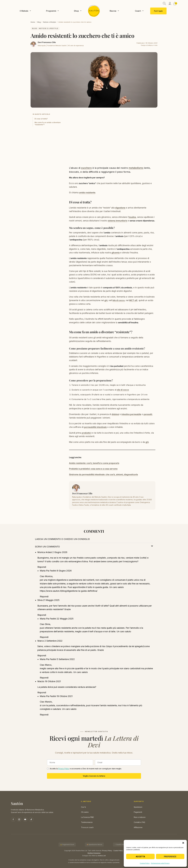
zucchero (86, 168)
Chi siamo (85, 812)
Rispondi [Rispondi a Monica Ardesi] (42, 567)
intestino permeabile (131, 414)
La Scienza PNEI (87, 817)
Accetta (140, 857)
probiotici (86, 433)
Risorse (113, 11)
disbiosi (115, 414)
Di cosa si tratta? (41, 119)
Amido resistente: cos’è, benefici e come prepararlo (94, 463)
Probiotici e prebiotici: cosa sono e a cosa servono (93, 469)
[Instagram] (19, 819)
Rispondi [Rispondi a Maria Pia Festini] (44, 597)
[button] (183, 843)
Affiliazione (138, 827)
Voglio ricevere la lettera (94, 776)
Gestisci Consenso (94, 853)
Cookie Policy (145, 863)
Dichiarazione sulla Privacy (160, 863)
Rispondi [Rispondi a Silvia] (42, 615)
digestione (120, 208)
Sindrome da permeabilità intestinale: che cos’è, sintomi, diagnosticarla (103, 475)
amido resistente (87, 193)
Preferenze (170, 857)
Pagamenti (138, 812)
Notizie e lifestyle (50, 22)
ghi (106, 300)
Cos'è (83, 807)
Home (33, 22)
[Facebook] (13, 819)
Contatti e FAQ (139, 822)
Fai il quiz (158, 11)
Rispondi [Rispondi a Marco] (42, 656)
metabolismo (136, 168)
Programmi (51, 11)
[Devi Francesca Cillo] (33, 44)
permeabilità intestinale (95, 427)
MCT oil (133, 300)
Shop (76, 11)
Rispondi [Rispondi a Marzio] (42, 692)
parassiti (148, 414)
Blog (39, 22)
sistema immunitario (117, 221)
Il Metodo (24, 11)
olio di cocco (119, 300)
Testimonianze (87, 822)
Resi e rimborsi (140, 817)
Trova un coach (87, 827)
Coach (138, 11)
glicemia (116, 253)
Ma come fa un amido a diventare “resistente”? (48, 124)
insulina (132, 217)
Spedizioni (138, 807)
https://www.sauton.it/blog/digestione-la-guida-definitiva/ (69, 591)
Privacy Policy (64, 769)
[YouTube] (25, 819)
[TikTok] (31, 819)
